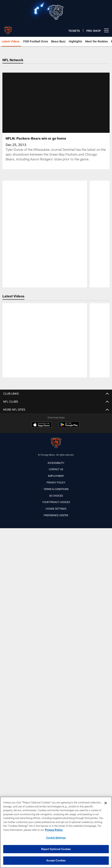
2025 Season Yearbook (56, 675)
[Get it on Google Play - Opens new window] (69, 759)
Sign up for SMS (56, 711)
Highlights (56, 516)
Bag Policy (56, 615)
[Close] (106, 803)
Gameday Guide (56, 622)
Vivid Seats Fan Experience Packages (56, 576)
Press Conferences (56, 523)
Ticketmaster (56, 583)
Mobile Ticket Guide (56, 562)
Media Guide (56, 427)
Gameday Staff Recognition (56, 629)
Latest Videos (56, 487)
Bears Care (56, 682)
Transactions (56, 455)
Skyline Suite (56, 569)
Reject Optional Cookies (56, 849)
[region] (56, 832)
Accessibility (56, 796)
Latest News (56, 473)
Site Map (56, 725)
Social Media (56, 718)
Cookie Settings (56, 838)
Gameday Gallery (56, 508)
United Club (56, 590)
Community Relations (56, 689)
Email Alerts (56, 697)
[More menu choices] (106, 30)
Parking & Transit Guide (56, 636)
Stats (56, 448)
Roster (56, 405)
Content (56, 466)
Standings (56, 441)
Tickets (56, 533)
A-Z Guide (56, 608)
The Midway (56, 555)
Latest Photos (56, 480)
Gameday (56, 601)
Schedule (56, 434)
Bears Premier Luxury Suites (56, 547)
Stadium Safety (56, 658)
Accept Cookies (56, 860)
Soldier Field (56, 651)
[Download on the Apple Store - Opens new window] (42, 758)
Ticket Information (56, 540)
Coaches (56, 420)
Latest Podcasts (56, 494)
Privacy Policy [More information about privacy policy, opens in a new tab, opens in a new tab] (54, 830)
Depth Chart (56, 413)
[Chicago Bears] (56, 776)
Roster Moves (56, 501)
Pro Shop (56, 704)
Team (56, 398)
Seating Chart (56, 643)
